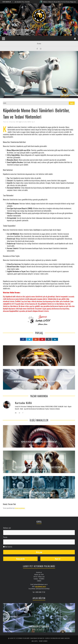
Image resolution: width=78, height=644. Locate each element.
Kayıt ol (58, 559)
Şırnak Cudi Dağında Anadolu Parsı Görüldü (19, 2)
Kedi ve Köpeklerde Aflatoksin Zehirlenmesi (39, 493)
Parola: (5, 537)
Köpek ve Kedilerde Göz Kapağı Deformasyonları (39, 442)
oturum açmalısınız (20, 508)
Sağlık (72, 103)
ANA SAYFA (35, 641)
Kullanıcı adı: (7, 528)
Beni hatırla (8, 547)
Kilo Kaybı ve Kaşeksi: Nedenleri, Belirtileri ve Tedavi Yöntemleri (39, 467)
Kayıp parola (20, 559)
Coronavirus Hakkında (39, 626)
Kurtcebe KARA (26, 122)
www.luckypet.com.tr (41, 586)
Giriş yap (39, 552)
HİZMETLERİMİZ (43, 641)
